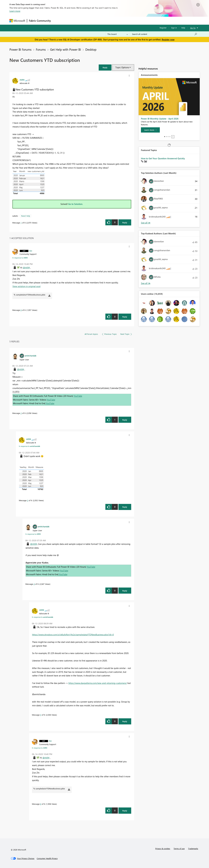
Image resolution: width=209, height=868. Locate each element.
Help (183, 28)
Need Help (26, 216)
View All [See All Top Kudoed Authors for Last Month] (146, 283)
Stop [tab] (173, 137)
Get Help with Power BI (66, 49)
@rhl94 (26, 268)
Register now (168, 39)
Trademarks (193, 848)
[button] (105, 67)
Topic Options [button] (122, 67)
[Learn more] (150, 130)
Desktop (91, 49)
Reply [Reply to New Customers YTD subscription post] (125, 222)
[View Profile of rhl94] (22, 80)
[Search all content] (165, 34)
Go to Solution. (76, 204)
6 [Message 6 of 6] (21, 310)
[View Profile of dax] (31, 251)
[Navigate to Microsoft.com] (17, 21)
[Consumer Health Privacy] (47, 858)
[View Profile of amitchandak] (30, 356)
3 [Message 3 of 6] (28, 500)
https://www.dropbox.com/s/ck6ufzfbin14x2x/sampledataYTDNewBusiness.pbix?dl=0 (73, 635)
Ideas (82, 21)
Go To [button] (193, 28)
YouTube (78, 396)
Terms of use (179, 848)
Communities (95, 21)
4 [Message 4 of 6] (34, 584)
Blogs (108, 21)
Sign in (174, 28)
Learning (119, 21)
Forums (57, 21)
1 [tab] (165, 137)
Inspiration (70, 21)
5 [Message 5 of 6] (41, 715)
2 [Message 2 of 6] (21, 413)
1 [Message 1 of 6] (21, 223)
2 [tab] (166, 137)
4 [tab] (170, 137)
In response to (20, 258)
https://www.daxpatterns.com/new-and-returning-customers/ (98, 683)
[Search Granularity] (118, 34)
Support (131, 21)
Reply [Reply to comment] (125, 317)
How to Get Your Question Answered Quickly (163, 158)
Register (163, 28)
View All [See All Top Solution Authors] (146, 223)
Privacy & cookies (163, 848)
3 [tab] (168, 137)
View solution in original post (26, 286)
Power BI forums (20, 49)
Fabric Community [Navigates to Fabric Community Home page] (40, 21)
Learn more (15, 11)
